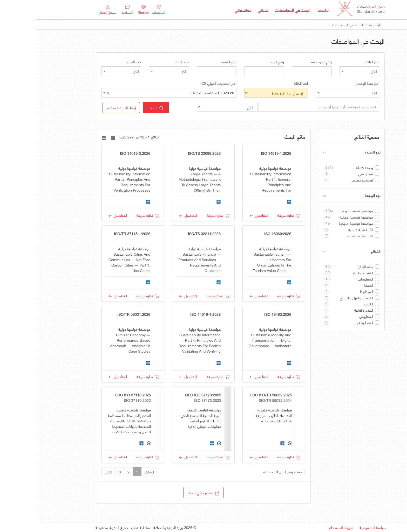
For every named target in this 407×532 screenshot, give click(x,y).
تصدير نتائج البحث (167, 492)
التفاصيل (222, 215)
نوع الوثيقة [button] (315, 195)
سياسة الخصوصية (336, 527)
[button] (84, 107)
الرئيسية (285, 10)
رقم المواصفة (285, 62)
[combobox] (323, 71)
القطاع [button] (315, 251)
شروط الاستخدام (304, 527)
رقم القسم (192, 62)
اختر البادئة (335, 62)
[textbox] (323, 71)
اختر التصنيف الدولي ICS (182, 83)
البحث (119, 107)
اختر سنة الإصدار (331, 83)
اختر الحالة (264, 83)
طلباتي (226, 10)
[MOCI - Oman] (324, 10)
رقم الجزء (241, 62)
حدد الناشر (145, 62)
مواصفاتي (206, 10)
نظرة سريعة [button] (252, 215)
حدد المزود (97, 62)
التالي (72, 472)
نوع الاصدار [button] (315, 152)
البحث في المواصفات (254, 10)
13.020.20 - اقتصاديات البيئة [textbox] (134, 93)
